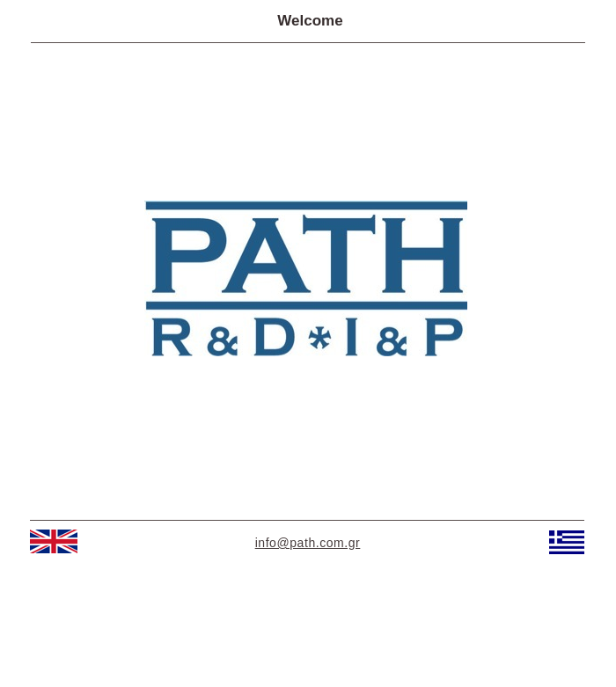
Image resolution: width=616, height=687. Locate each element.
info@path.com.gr (308, 543)
